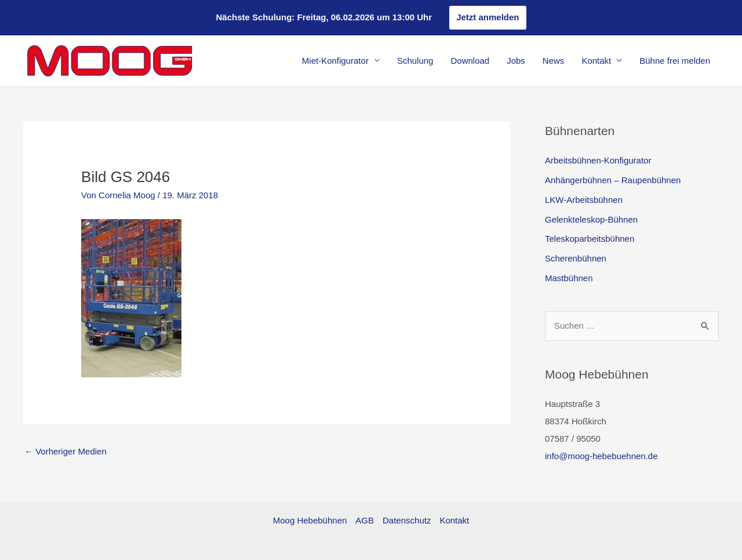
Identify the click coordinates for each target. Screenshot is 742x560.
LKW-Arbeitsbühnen (584, 200)
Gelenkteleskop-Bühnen (591, 219)
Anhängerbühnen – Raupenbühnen (613, 180)
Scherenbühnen (576, 258)
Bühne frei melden (675, 61)
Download (470, 61)
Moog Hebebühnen (310, 520)
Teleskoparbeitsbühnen (590, 239)
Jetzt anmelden (488, 17)
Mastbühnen (569, 278)
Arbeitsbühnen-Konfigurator (598, 160)
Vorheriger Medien (66, 451)
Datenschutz (407, 520)
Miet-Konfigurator (335, 61)
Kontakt (596, 61)
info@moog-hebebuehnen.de (601, 456)
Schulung (415, 61)
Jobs (516, 61)
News (554, 61)
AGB (365, 520)
